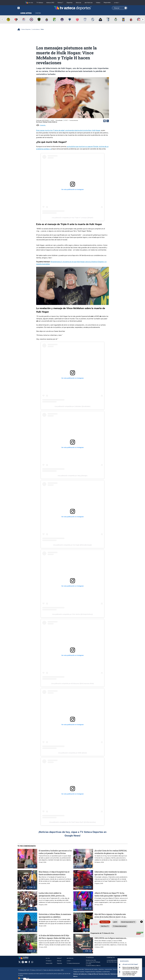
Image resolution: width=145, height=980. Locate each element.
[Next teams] (143, 19)
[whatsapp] (32, 962)
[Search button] (126, 8)
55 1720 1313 (110, 962)
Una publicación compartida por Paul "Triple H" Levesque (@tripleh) (72, 218)
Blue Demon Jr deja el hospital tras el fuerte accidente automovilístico (54, 873)
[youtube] (26, 963)
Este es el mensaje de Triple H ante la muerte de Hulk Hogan (131, 968)
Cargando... (43, 125)
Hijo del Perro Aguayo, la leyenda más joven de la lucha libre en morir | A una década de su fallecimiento (111, 916)
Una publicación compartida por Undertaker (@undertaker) (72, 406)
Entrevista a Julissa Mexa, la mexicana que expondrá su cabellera (55, 916)
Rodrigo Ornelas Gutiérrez (50, 122)
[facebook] (29, 963)
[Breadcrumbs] (20, 29)
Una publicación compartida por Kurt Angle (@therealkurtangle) (72, 545)
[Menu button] (25, 8)
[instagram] (23, 963)
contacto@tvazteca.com (113, 960)
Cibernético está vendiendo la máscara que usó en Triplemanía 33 (111, 873)
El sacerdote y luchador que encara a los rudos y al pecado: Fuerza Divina (55, 852)
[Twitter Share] (108, 121)
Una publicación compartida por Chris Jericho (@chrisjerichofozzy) (72, 614)
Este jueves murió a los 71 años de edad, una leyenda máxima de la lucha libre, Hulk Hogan (68, 130)
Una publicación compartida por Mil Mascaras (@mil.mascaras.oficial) (72, 684)
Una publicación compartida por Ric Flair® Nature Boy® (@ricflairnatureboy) (73, 822)
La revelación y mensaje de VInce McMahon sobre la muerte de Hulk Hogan (130, 973)
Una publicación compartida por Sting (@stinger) (72, 476)
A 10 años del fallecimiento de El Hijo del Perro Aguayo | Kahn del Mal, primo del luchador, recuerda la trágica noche (55, 937)
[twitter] (20, 963)
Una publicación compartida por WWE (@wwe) (73, 753)
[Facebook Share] (104, 121)
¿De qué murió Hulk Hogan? (130, 964)
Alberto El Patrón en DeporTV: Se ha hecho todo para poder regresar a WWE (111, 894)
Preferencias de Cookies (91, 969)
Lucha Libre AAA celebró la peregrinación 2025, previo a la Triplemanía (52, 894)
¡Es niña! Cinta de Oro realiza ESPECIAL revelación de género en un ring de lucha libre (111, 852)
